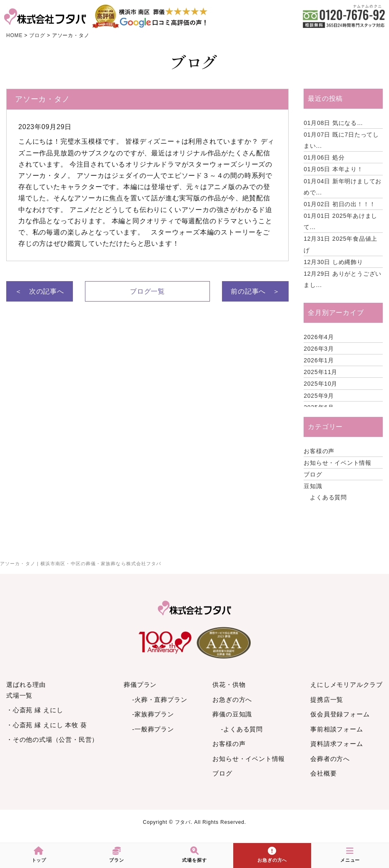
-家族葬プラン (153, 714)
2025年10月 (320, 384)
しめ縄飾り (333, 262)
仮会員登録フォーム (340, 714)
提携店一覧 (327, 700)
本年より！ (333, 169)
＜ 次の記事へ (40, 291)
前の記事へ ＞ (255, 291)
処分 (324, 157)
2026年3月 (319, 349)
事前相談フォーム (337, 729)
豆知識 (313, 486)
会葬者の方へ (330, 759)
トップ (39, 855)
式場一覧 (19, 695)
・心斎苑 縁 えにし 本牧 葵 (47, 725)
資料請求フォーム (337, 744)
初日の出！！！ (339, 204)
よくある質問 (328, 497)
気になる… (333, 123)
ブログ (313, 474)
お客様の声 (319, 451)
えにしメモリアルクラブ (347, 685)
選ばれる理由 (26, 685)
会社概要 (323, 773)
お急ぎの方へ (232, 700)
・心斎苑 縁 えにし (35, 710)
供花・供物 (229, 685)
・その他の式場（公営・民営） (52, 740)
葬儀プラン (140, 685)
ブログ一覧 (147, 291)
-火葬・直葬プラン (160, 700)
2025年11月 (320, 372)
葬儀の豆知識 (232, 714)
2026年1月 (319, 360)
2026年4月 (319, 337)
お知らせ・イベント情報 (338, 463)
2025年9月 (319, 396)
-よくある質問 (242, 729)
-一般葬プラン (153, 729)
